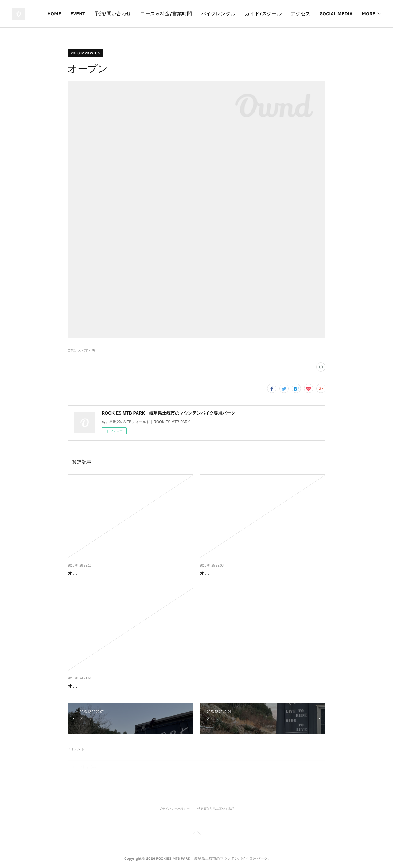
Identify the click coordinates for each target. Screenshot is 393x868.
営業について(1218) (81, 350)
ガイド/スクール (305, 14)
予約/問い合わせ (155, 14)
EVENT (120, 14)
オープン (77, 573)
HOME (96, 14)
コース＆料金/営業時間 (208, 14)
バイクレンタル (260, 14)
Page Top (196, 834)
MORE (368, 14)
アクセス (343, 14)
